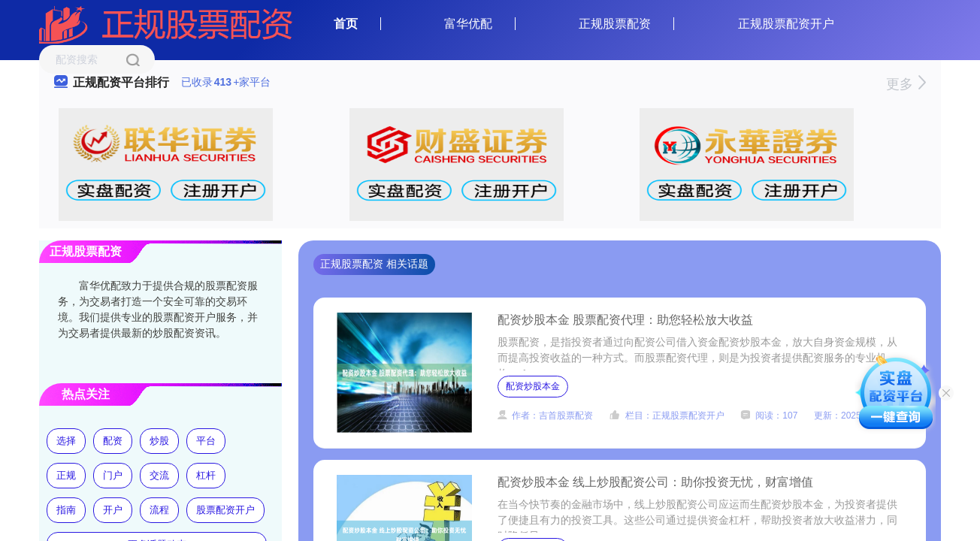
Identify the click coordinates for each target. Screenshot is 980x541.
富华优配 (468, 24)
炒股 (159, 441)
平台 (206, 441)
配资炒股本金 (533, 386)
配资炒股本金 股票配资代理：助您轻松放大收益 (625, 320)
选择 (66, 441)
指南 (66, 510)
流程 (159, 510)
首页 (346, 24)
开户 (113, 510)
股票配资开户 (225, 510)
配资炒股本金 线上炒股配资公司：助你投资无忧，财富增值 (655, 482)
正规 (66, 475)
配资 (113, 441)
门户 (113, 475)
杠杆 (206, 475)
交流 (159, 475)
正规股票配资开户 (786, 24)
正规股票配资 (615, 24)
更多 (906, 84)
